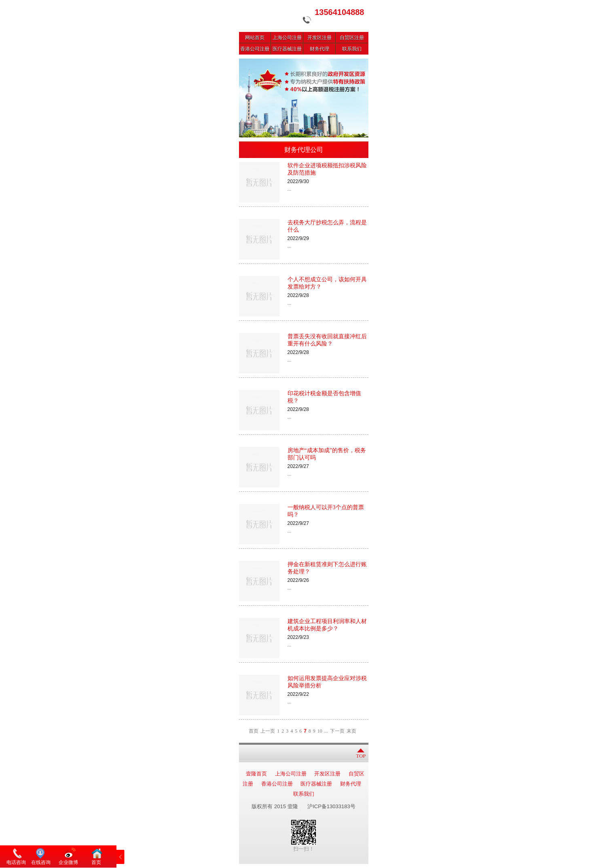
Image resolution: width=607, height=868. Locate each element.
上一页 (268, 731)
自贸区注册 (352, 38)
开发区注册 (319, 38)
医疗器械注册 (287, 49)
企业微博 (68, 862)
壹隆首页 (256, 774)
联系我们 (352, 49)
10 (320, 731)
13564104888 (339, 12)
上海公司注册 (287, 38)
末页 (351, 731)
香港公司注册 (255, 49)
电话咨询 (16, 862)
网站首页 (255, 38)
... (326, 731)
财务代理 (319, 49)
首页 (254, 731)
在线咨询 (41, 862)
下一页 (337, 731)
